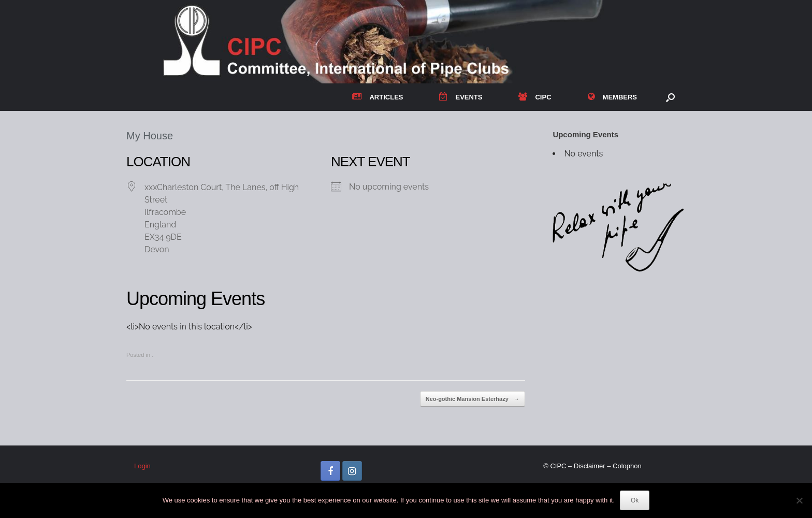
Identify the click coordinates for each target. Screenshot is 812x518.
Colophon (627, 466)
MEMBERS (612, 97)
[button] (670, 97)
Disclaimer (590, 466)
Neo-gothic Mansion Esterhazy (473, 399)
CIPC (535, 97)
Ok (635, 500)
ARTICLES (378, 97)
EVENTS (461, 97)
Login (142, 466)
